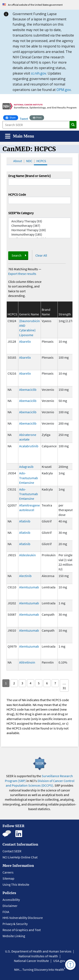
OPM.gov (64, 90)
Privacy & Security (15, 924)
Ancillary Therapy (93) (40, 221)
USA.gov (59, 961)
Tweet (24, 119)
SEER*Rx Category (21, 213)
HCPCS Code (17, 194)
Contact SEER (12, 851)
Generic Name (29, 314)
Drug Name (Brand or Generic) (29, 176)
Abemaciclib (28, 390)
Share (12, 117)
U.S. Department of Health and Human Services (38, 951)
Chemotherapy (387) (40, 226)
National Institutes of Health (38, 956)
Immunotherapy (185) (40, 234)
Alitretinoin (27, 662)
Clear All (41, 255)
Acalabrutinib (29, 446)
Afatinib (25, 521)
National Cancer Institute (31, 961)
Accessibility (11, 900)
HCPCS (41, 161)
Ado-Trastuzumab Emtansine (29, 478)
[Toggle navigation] (20, 136)
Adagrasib (26, 467)
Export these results (22, 274)
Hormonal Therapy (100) (40, 230)
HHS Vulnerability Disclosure (23, 918)
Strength (65, 314)
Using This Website (16, 884)
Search (17, 255)
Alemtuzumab (29, 587)
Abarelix (25, 341)
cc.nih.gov (39, 73)
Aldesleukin (27, 555)
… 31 (64, 685)
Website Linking (14, 936)
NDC (29, 161)
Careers (8, 872)
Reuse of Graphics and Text (22, 930)
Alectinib (25, 576)
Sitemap (8, 878)
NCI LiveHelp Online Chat (20, 857)
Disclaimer (10, 906)
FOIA (6, 912)
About (18, 161)
